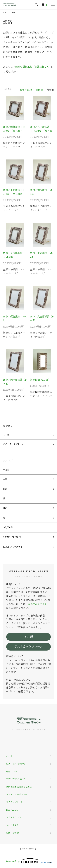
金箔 (5, 479)
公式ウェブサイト (37, 604)
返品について (12, 771)
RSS (8, 810)
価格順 (39, 90)
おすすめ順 (26, 90)
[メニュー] (52, 5)
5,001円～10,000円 (12, 537)
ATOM (15, 810)
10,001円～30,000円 (12, 547)
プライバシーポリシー (17, 794)
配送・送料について (16, 764)
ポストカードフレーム (14, 444)
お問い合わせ (12, 833)
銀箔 (13, 13)
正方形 (6, 470)
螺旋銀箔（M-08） (40, 380)
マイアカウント (14, 817)
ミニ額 (6, 435)
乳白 (5, 508)
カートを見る (12, 825)
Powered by (29, 861)
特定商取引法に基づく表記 (19, 787)
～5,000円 (8, 527)
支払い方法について (16, 779)
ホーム (5, 13)
